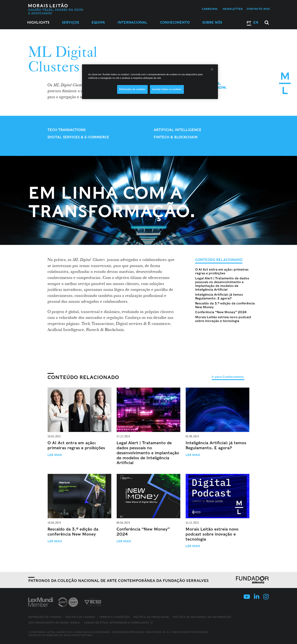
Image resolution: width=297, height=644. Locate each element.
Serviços (70, 22)
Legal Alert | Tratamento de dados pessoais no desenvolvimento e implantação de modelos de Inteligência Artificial (222, 284)
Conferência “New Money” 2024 (221, 312)
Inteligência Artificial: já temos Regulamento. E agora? (219, 297)
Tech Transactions (67, 130)
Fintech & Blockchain (176, 137)
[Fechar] (212, 69)
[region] (150, 82)
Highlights (38, 22)
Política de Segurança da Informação (202, 617)
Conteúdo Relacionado (83, 377)
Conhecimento (175, 22)
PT (249, 22)
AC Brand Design (52, 635)
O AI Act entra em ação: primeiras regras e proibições (222, 271)
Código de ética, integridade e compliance (118, 623)
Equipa (98, 22)
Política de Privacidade (151, 617)
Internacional (132, 22)
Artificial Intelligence (178, 130)
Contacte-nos (258, 9)
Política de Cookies (80, 617)
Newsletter (233, 9)
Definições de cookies (45, 617)
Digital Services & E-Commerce (78, 137)
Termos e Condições (114, 617)
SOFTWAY (87, 635)
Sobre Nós (212, 22)
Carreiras (210, 9)
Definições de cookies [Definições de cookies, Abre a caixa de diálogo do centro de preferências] (132, 89)
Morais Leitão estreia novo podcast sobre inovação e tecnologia (223, 319)
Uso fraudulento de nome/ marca (54, 623)
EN (256, 22)
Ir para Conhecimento (228, 377)
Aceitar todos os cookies (167, 89)
